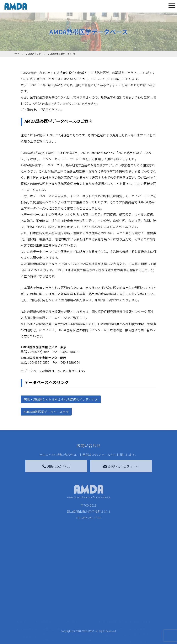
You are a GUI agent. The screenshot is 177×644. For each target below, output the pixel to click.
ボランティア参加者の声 (54, 637)
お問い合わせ (142, 588)
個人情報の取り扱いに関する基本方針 (144, 621)
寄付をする (79, 588)
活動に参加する (51, 621)
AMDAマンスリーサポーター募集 (87, 605)
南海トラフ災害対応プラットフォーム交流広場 (117, 607)
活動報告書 (29, 617)
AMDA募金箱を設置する (87, 626)
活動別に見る (51, 613)
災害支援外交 (114, 596)
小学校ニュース (29, 628)
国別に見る (50, 607)
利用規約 (139, 608)
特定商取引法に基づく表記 (144, 598)
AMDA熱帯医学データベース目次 (46, 412)
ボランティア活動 (54, 628)
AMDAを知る (29, 596)
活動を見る (47, 588)
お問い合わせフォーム (121, 466)
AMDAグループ (30, 606)
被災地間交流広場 (115, 588)
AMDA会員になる (85, 596)
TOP (24, 588)
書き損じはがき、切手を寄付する (86, 615)
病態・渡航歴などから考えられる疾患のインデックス (61, 399)
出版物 (28, 636)
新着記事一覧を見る (54, 598)
